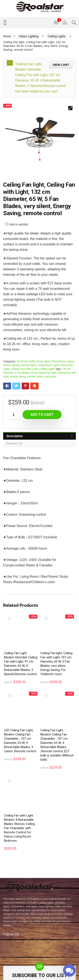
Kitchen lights (29, 365)
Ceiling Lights (57, 36)
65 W (34, 373)
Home (7, 36)
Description (15, 436)
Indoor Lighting (29, 36)
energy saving (18, 377)
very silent (50, 377)
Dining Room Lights (62, 361)
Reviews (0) (14, 443)
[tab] (39, 436)
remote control (35, 377)
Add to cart (42, 414)
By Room (22, 361)
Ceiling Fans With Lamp (25, 369)
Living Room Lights (48, 365)
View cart (61, 65)
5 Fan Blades (22, 373)
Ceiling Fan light (47, 373)
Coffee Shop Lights (39, 361)
